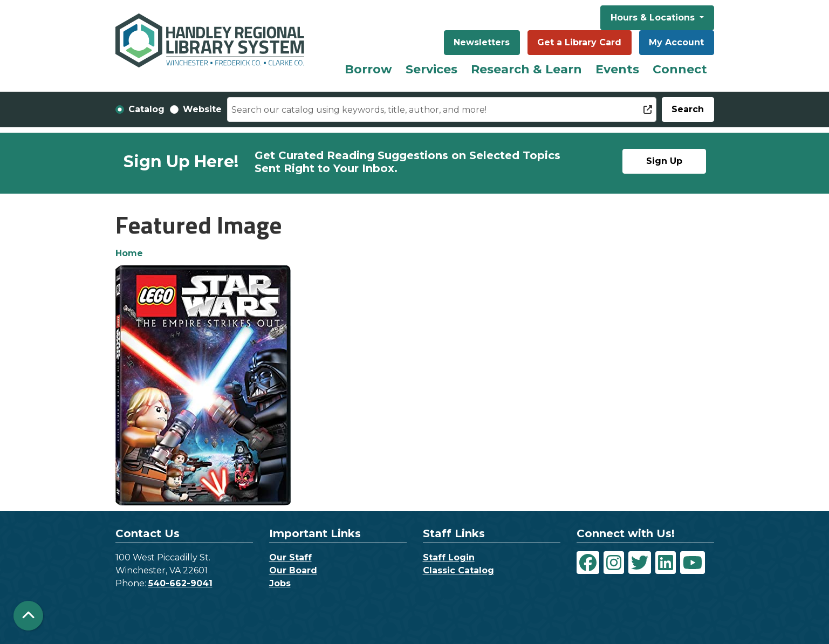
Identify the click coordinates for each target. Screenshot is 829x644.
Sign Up (664, 161)
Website (202, 109)
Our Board (293, 570)
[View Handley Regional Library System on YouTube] (693, 563)
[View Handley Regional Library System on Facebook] (588, 563)
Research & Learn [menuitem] (526, 69)
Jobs (280, 583)
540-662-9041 (180, 583)
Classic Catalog (458, 570)
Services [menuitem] (431, 69)
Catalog (146, 109)
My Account (676, 42)
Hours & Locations (654, 18)
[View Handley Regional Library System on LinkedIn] (666, 563)
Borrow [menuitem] (368, 69)
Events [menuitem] (617, 69)
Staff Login (449, 557)
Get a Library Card (579, 42)
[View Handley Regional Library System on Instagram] (614, 563)
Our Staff (290, 557)
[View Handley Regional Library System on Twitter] (640, 563)
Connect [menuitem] (680, 69)
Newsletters (482, 42)
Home (129, 253)
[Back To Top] (28, 616)
